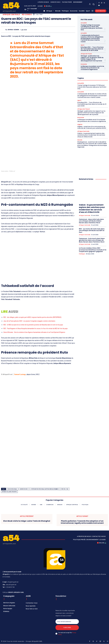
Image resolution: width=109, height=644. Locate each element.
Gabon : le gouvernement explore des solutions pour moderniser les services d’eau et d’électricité (91, 135)
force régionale (12, 489)
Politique (82, 254)
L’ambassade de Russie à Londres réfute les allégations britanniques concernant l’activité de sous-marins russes (92, 38)
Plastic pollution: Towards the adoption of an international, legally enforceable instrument (82, 522)
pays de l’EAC (65, 489)
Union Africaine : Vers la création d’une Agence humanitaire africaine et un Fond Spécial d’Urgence (34, 332)
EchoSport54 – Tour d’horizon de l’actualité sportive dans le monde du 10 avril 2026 (92, 49)
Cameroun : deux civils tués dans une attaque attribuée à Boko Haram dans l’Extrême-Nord (91, 221)
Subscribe (67, 628)
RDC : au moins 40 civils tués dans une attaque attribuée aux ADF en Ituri (92, 230)
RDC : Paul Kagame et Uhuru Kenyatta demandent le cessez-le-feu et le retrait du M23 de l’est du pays (36, 329)
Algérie (80, 124)
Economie (84, 64)
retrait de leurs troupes (9, 492)
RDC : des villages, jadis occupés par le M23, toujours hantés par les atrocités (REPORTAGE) (32, 317)
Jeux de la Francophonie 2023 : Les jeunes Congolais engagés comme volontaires (30, 321)
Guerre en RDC (24, 489)
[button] (93, 4)
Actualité (84, 23)
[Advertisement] (38, 102)
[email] (67, 622)
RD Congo (27, 15)
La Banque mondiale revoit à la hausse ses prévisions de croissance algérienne (92, 68)
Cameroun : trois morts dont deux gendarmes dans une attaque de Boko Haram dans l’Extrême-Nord (92, 240)
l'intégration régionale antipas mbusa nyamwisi (45, 489)
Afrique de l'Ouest (86, 54)
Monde (80, 140)
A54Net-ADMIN (13, 30)
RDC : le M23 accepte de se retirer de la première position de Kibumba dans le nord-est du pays (33, 325)
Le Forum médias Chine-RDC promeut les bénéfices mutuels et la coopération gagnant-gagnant (93, 250)
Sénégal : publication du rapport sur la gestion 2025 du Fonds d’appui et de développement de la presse (92, 58)
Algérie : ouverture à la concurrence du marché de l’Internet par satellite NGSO (92, 127)
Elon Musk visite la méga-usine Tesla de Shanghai (27, 521)
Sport (83, 45)
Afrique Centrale (11, 15)
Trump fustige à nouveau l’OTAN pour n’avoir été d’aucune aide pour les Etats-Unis (92, 27)
